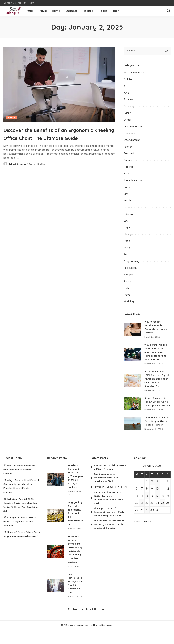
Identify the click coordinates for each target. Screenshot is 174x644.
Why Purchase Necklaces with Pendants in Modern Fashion (19, 477)
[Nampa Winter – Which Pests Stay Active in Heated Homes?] (132, 429)
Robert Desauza (17, 172)
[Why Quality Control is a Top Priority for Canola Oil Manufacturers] (56, 526)
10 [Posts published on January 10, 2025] (157, 496)
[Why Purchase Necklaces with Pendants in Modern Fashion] (132, 329)
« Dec (138, 529)
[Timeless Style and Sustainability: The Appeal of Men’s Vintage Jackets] (56, 489)
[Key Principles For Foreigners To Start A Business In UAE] (56, 598)
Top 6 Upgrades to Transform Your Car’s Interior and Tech (107, 485)
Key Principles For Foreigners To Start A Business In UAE (75, 596)
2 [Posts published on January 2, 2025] (152, 489)
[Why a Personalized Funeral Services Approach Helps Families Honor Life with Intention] (132, 354)
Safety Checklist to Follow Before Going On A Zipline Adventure (20, 529)
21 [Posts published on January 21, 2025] (142, 510)
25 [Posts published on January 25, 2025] (163, 510)
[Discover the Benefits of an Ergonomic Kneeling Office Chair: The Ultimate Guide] (59, 84)
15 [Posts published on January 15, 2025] (147, 503)
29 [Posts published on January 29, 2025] (147, 517)
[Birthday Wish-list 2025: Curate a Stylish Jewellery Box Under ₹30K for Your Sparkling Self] (132, 381)
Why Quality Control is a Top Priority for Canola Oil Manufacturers (75, 524)
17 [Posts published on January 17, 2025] (157, 503)
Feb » (147, 529)
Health (11, 118)
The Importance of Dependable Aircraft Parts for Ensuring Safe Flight (110, 522)
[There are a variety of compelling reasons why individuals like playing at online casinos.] (56, 562)
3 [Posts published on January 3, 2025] (157, 489)
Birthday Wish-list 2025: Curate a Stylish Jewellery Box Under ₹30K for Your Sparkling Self (156, 379)
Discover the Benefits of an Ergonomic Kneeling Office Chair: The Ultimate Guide (59, 137)
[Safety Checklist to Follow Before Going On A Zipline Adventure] (132, 406)
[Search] (168, 11)
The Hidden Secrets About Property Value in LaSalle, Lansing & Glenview (110, 534)
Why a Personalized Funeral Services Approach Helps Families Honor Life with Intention (156, 352)
